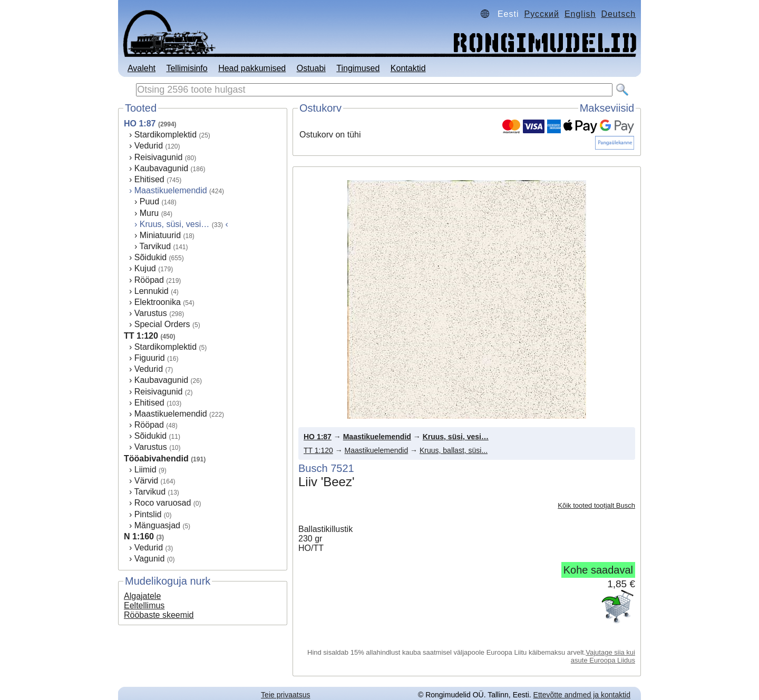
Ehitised (149, 179)
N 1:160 (139, 536)
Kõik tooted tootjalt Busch (596, 505)
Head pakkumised (252, 68)
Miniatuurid (160, 235)
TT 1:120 (141, 336)
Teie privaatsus (285, 695)
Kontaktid (408, 68)
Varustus (151, 313)
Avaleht (142, 68)
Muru (149, 213)
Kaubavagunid (161, 168)
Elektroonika (158, 302)
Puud (149, 201)
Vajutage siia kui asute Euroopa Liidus (603, 656)
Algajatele (142, 596)
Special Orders (162, 324)
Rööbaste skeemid (159, 615)
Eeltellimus (144, 605)
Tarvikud (155, 246)
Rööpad (149, 280)
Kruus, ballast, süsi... (454, 450)
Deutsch (618, 14)
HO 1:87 (140, 124)
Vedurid (149, 146)
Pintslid (148, 514)
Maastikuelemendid (171, 190)
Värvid (146, 481)
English (580, 14)
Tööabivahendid (156, 459)
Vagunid (150, 559)
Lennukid (152, 291)
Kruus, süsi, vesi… (456, 437)
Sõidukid (150, 257)
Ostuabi (311, 68)
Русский (542, 14)
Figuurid (150, 358)
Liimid (145, 470)
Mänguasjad (157, 525)
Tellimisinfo (187, 68)
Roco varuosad (163, 503)
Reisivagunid (159, 157)
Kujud (145, 268)
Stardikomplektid (166, 135)
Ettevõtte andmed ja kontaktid (582, 695)
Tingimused (358, 68)
